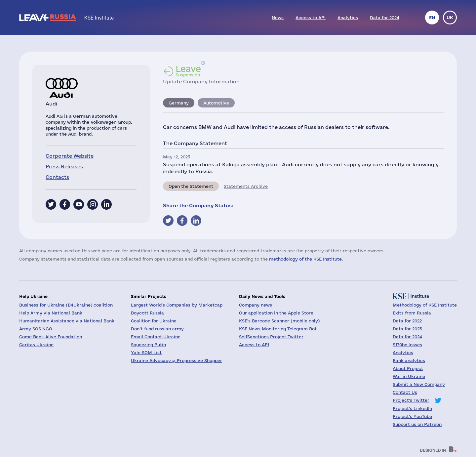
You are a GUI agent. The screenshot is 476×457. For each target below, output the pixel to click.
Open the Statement (191, 186)
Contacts (57, 177)
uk (450, 18)
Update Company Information (201, 82)
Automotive (216, 103)
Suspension (188, 71)
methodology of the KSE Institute (305, 259)
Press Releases (64, 166)
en (432, 18)
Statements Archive (246, 186)
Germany (179, 103)
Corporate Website (70, 156)
